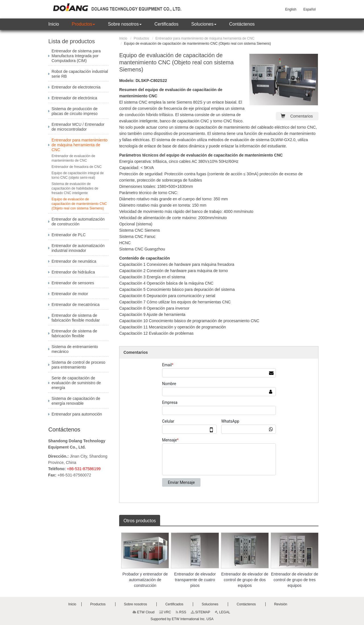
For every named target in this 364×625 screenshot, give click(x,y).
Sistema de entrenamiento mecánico (75, 349)
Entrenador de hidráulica (73, 272)
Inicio (123, 38)
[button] (83, 24)
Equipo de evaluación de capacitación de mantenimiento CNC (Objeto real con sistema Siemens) (79, 204)
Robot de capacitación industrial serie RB (80, 74)
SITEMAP (200, 612)
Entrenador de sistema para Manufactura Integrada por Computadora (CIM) (76, 56)
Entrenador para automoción (77, 414)
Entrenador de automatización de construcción (78, 222)
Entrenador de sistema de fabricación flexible (74, 333)
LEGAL (222, 612)
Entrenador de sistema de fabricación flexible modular (76, 318)
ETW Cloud (144, 612)
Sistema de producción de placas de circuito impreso (75, 111)
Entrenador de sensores (73, 283)
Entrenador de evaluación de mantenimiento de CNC (73, 158)
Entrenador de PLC (69, 235)
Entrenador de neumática (74, 261)
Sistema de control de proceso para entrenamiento (78, 365)
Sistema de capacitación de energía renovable (76, 401)
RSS (181, 612)
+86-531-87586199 (84, 469)
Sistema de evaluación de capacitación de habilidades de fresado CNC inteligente (75, 188)
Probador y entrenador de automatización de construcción (145, 580)
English (291, 9)
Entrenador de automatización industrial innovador (78, 248)
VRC (165, 612)
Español (310, 9)
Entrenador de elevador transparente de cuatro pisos (195, 580)
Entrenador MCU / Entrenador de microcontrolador (78, 127)
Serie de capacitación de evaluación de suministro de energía (76, 383)
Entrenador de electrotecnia (76, 87)
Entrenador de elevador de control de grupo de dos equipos (245, 580)
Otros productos (140, 521)
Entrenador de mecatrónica (76, 305)
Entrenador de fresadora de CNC (76, 167)
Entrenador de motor (70, 294)
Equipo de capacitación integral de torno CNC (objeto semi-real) (77, 175)
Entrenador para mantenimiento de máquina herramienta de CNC (205, 38)
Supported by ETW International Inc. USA (182, 619)
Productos (141, 38)
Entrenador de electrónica (74, 98)
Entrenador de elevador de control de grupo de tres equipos (295, 580)
